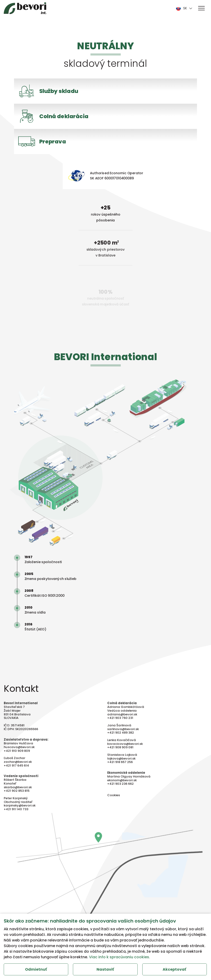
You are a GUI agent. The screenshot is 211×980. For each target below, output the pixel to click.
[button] (201, 8)
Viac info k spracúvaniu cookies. (120, 957)
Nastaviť (105, 969)
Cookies (114, 801)
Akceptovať (174, 969)
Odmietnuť (36, 969)
